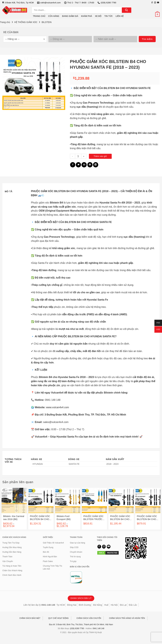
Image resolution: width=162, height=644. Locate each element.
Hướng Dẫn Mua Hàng (12, 547)
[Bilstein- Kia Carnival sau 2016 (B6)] (14, 500)
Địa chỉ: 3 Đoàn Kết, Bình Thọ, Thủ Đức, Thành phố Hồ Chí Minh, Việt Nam (81, 625)
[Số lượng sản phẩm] (78, 156)
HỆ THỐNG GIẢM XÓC (26, 22)
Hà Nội (114, 605)
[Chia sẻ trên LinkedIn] (96, 165)
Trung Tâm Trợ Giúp (11, 543)
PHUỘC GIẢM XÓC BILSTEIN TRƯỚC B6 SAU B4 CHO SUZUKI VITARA (93, 518)
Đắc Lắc (133, 605)
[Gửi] (127, 10)
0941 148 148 (98, 628)
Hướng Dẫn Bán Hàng (12, 552)
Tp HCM (61, 605)
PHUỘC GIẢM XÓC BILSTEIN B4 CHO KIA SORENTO (120, 518)
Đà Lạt (123, 605)
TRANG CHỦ (39, 16)
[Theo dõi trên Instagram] (155, 3)
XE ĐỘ (98, 16)
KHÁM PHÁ (87, 16)
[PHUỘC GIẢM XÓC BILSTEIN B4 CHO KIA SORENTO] (121, 500)
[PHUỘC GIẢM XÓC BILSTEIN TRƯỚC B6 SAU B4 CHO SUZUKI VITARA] (94, 500)
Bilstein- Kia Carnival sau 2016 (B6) (14, 518)
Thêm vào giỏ (100, 156)
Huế (106, 605)
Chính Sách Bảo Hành (12, 575)
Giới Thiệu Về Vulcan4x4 (53, 543)
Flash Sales (48, 561)
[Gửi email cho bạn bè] (84, 165)
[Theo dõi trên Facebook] (152, 3)
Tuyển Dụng (48, 547)
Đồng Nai (72, 605)
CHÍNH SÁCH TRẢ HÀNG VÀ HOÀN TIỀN (127, 618)
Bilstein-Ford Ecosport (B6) (64, 518)
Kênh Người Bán (50, 557)
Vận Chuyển (8, 561)
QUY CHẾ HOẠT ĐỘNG (58, 618)
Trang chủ (5, 22)
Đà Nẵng (98, 605)
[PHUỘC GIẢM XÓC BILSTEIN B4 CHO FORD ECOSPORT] (148, 500)
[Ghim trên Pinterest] (90, 165)
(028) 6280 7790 (77, 628)
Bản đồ (46, 552)
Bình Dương (85, 605)
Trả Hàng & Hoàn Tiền (12, 566)
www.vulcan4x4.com (58, 407)
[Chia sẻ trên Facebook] (73, 165)
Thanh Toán (7, 557)
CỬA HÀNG (54, 16)
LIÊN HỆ (120, 16)
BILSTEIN (47, 22)
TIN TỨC (109, 16)
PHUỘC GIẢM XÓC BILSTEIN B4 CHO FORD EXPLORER (40, 518)
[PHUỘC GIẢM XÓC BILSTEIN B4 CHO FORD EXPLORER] (41, 500)
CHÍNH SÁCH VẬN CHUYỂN (89, 618)
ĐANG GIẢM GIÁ (70, 16)
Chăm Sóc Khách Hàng (12, 571)
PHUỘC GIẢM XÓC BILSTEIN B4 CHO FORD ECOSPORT (147, 518)
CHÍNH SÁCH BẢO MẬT (30, 618)
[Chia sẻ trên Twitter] (78, 165)
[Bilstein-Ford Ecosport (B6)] (68, 500)
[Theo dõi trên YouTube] (158, 3)
